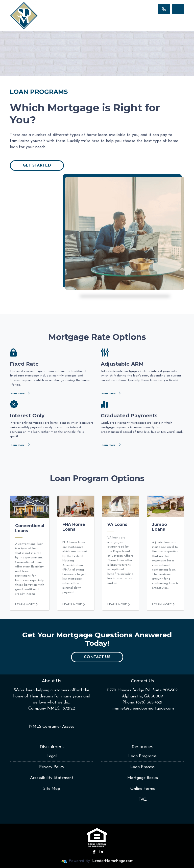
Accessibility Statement (52, 778)
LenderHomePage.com (113, 861)
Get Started (37, 166)
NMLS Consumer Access (52, 727)
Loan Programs (142, 756)
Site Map (52, 789)
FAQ (143, 800)
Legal (52, 756)
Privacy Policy (52, 767)
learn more (20, 393)
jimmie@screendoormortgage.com (143, 709)
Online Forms (143, 789)
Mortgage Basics (143, 778)
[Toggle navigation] (178, 9)
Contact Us (97, 657)
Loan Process (142, 767)
